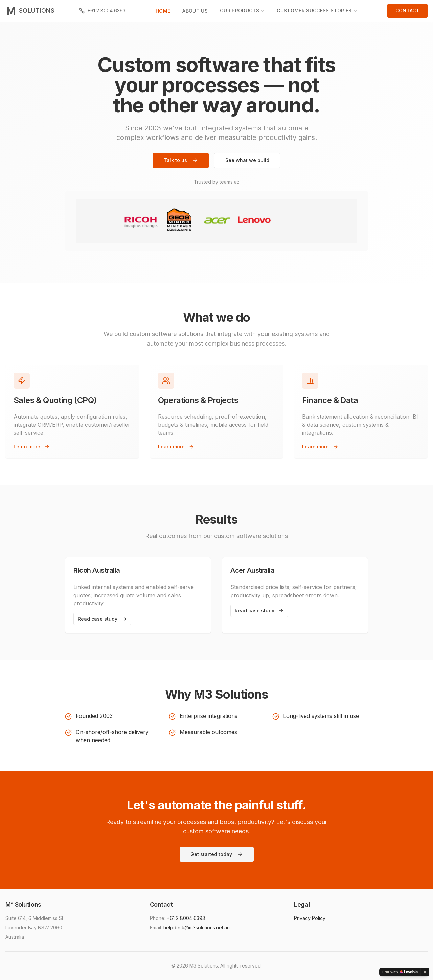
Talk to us (181, 160)
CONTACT (407, 11)
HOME (163, 11)
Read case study (102, 619)
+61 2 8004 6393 (186, 918)
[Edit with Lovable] (400, 972)
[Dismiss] (425, 972)
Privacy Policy (310, 918)
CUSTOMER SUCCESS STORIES (317, 11)
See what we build (247, 160)
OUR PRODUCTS (242, 11)
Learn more (32, 446)
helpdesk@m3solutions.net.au (197, 927)
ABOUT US (195, 11)
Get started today (217, 854)
